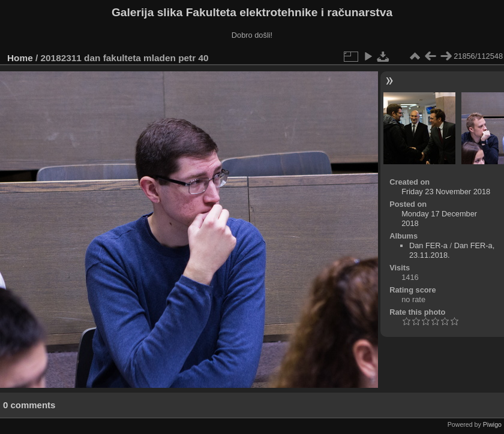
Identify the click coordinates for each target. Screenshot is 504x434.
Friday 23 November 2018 (446, 192)
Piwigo (492, 424)
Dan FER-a (428, 245)
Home (20, 58)
